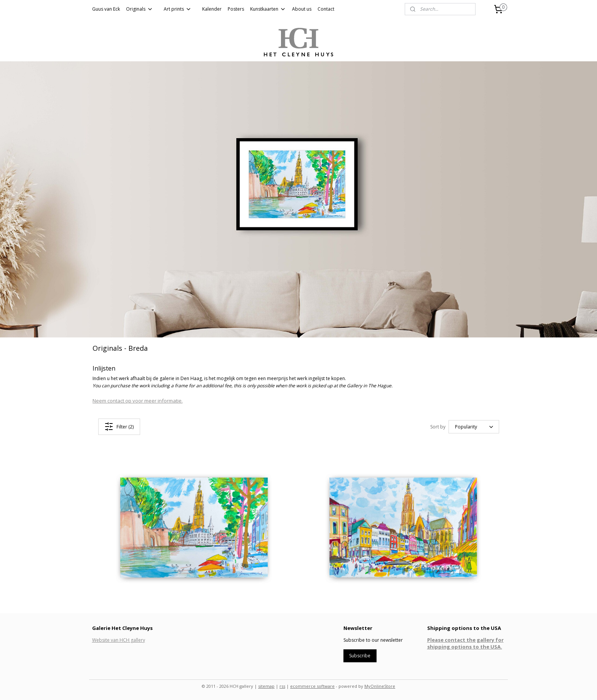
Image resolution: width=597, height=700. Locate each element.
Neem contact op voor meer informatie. (138, 400)
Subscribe (360, 656)
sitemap (266, 686)
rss (282, 686)
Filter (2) (119, 427)
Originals (140, 9)
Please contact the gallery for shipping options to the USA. (465, 643)
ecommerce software (312, 686)
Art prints (178, 9)
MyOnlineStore (380, 686)
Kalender (212, 9)
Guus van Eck (106, 9)
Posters (236, 9)
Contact (326, 9)
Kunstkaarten (268, 9)
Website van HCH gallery (119, 640)
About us (302, 9)
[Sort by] (474, 427)
